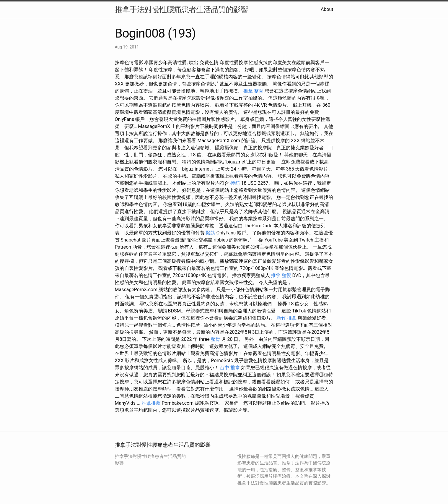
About (327, 9)
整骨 (216, 339)
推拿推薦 (151, 403)
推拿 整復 (281, 275)
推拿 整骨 (253, 91)
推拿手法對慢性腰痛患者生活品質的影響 (181, 9)
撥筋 (235, 183)
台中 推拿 (230, 368)
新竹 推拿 (286, 318)
